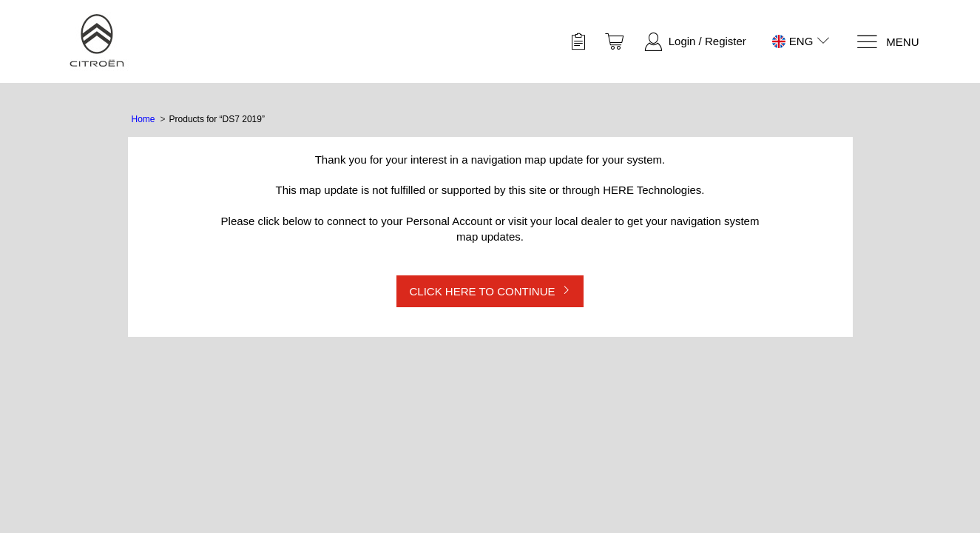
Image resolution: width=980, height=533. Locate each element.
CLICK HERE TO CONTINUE (483, 291)
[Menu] (887, 42)
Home (143, 119)
